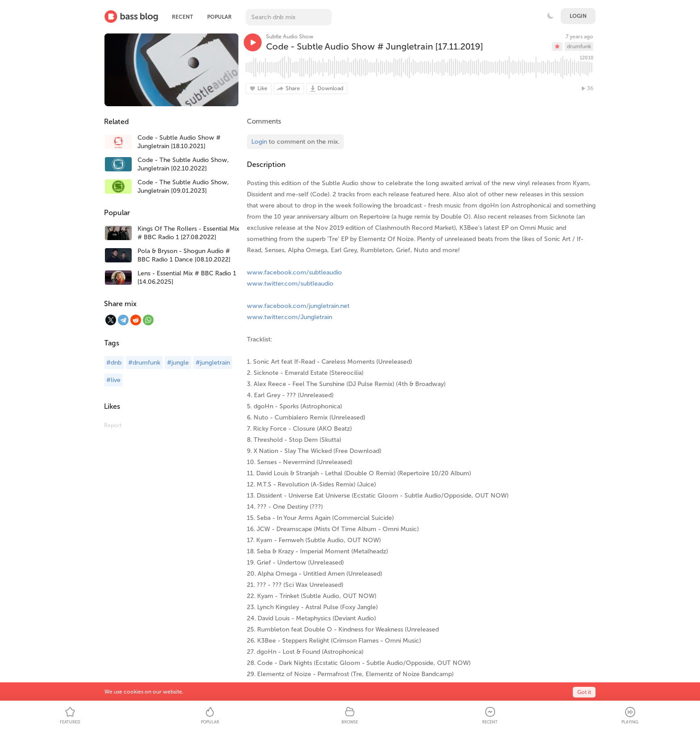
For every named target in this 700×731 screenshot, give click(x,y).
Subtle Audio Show (290, 37)
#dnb (114, 363)
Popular (219, 17)
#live (113, 380)
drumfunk (579, 46)
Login (578, 16)
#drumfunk (144, 363)
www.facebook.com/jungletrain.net (298, 306)
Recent (182, 17)
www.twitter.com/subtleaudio (290, 284)
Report (113, 425)
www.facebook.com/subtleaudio (294, 272)
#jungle (178, 363)
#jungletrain (213, 363)
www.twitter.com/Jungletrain (290, 317)
